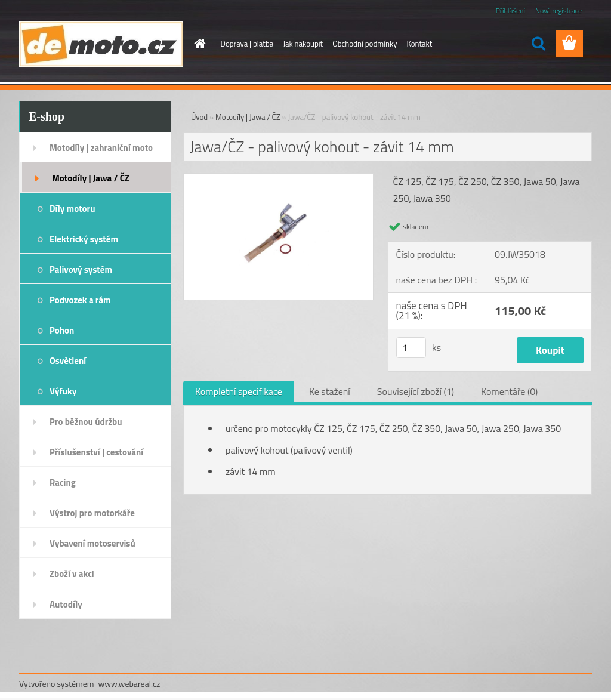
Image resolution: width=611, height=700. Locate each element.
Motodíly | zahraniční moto (101, 148)
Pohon (62, 330)
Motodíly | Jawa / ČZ (91, 178)
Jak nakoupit (303, 44)
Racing (63, 482)
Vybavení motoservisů (92, 543)
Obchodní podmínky (365, 44)
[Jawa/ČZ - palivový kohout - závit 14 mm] (278, 178)
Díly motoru (72, 209)
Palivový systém (81, 269)
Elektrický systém (84, 239)
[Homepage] (198, 44)
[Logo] (101, 44)
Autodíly (66, 604)
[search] (538, 44)
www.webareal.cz (129, 684)
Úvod (199, 117)
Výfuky (63, 391)
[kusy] (411, 348)
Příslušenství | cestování (96, 452)
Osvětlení (68, 361)
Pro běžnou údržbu (86, 422)
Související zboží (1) (416, 391)
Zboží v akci (72, 574)
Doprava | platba (247, 44)
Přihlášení (510, 10)
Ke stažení (330, 391)
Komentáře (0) (509, 391)
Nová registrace (558, 10)
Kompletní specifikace (239, 391)
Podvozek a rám (80, 300)
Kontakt (419, 44)
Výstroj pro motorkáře (92, 513)
